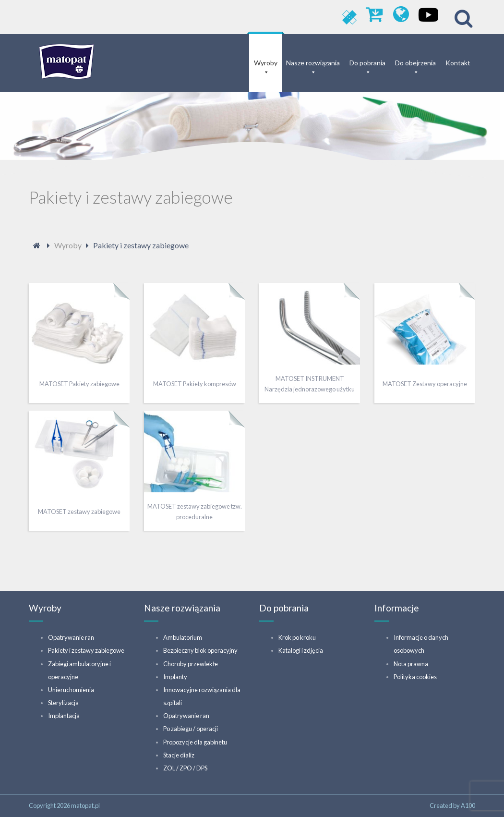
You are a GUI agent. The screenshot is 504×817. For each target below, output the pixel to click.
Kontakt (458, 63)
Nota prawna (411, 664)
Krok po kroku (297, 637)
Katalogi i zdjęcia (301, 650)
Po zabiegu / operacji (191, 729)
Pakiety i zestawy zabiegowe (86, 650)
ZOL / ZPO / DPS (185, 768)
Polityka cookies (415, 677)
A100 (468, 805)
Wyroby (266, 63)
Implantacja (64, 716)
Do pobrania (367, 63)
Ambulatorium (183, 637)
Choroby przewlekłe (191, 664)
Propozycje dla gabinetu (195, 742)
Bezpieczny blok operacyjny (200, 650)
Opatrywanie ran (71, 637)
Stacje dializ (179, 755)
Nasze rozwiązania (313, 63)
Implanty (175, 677)
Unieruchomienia (71, 690)
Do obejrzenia (415, 63)
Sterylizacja (63, 703)
